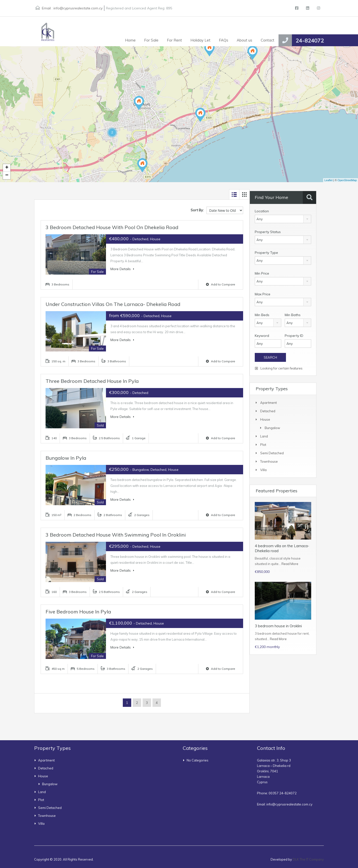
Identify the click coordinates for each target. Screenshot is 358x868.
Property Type (266, 253)
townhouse (269, 461)
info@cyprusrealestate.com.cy (78, 8)
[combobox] (283, 219)
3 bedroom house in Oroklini (278, 626)
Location (262, 211)
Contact (268, 40)
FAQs (224, 40)
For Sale (151, 40)
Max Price (263, 294)
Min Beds (262, 315)
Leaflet (328, 180)
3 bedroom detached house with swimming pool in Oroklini (116, 535)
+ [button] (7, 168)
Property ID (294, 336)
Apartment (268, 403)
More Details (122, 269)
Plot (263, 445)
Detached (268, 411)
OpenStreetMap (347, 180)
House (265, 419)
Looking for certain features (279, 368)
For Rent (174, 40)
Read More (290, 564)
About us (244, 40)
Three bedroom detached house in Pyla (92, 381)
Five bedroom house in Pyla (78, 612)
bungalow (272, 428)
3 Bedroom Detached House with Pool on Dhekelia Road (112, 227)
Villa (263, 470)
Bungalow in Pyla (66, 458)
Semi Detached (272, 453)
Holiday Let (200, 40)
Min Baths (293, 315)
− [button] (7, 175)
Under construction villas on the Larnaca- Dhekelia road (113, 304)
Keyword (262, 336)
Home (130, 40)
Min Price (262, 273)
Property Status (268, 232)
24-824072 (310, 41)
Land (264, 436)
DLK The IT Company (308, 859)
